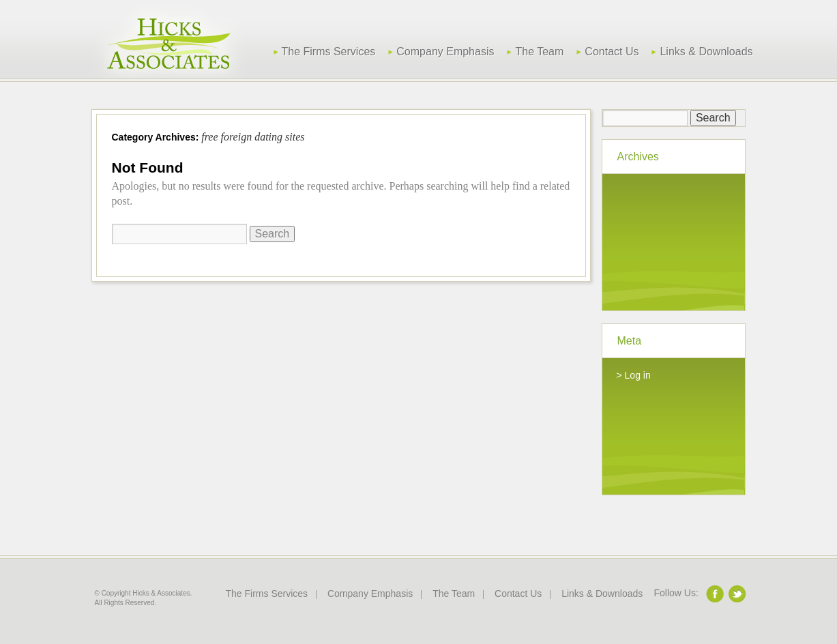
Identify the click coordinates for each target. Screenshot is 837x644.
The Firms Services (329, 52)
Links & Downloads (706, 52)
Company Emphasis (445, 52)
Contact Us (612, 52)
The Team (539, 52)
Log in (638, 375)
